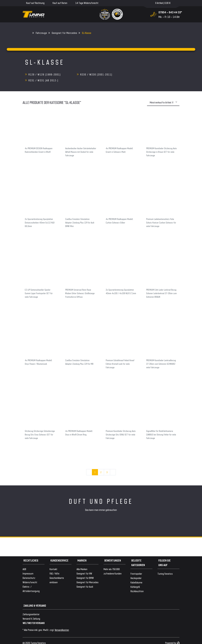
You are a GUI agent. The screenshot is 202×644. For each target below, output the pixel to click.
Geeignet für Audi (85, 581)
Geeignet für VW (84, 567)
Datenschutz (29, 572)
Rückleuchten (137, 585)
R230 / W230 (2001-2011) (96, 74)
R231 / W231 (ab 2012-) (146, 74)
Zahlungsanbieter (31, 608)
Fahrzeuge (41, 33)
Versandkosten (62, 624)
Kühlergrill (135, 581)
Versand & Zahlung (31, 613)
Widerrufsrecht (30, 576)
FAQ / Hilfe (54, 567)
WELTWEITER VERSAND (34, 617)
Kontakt (53, 563)
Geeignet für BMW (85, 572)
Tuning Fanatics (165, 568)
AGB (24, 563)
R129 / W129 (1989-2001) (45, 74)
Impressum (28, 567)
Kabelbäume (136, 576)
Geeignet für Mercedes (64, 33)
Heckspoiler (136, 572)
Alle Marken (82, 563)
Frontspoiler (136, 568)
